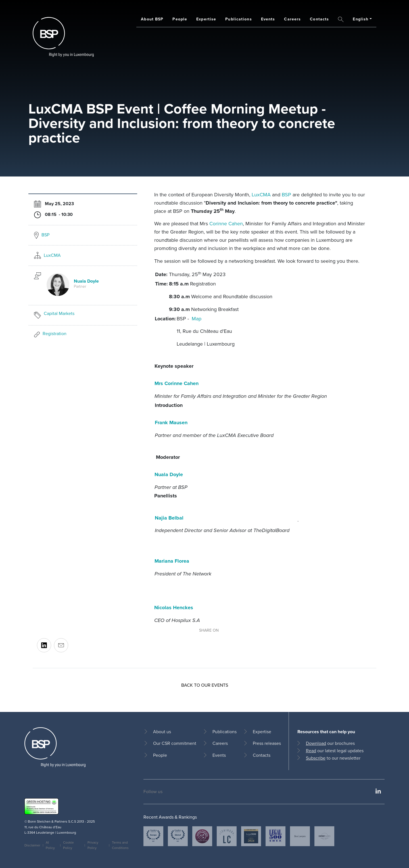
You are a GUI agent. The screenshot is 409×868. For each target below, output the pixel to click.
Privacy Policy (93, 845)
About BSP (152, 19)
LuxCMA (52, 255)
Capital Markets (59, 313)
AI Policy (50, 845)
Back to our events (205, 685)
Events (268, 19)
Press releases (267, 743)
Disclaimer (32, 845)
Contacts (319, 19)
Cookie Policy (68, 845)
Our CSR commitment (175, 743)
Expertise (206, 19)
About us (162, 732)
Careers (292, 19)
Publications (238, 19)
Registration (55, 334)
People (180, 19)
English (361, 19)
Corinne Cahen (226, 224)
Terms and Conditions (120, 845)
